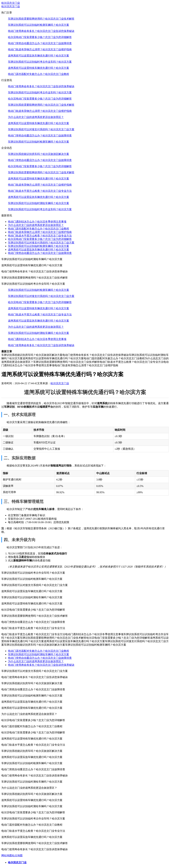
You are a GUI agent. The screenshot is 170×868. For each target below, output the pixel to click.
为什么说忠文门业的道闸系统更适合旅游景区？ (36, 117)
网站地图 (7, 855)
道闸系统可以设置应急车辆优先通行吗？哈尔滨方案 (39, 56)
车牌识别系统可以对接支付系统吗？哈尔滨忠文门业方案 (41, 129)
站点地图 (17, 855)
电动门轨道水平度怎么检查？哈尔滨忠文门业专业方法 (40, 191)
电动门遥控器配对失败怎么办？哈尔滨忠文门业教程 (39, 74)
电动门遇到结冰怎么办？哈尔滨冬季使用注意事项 (37, 222)
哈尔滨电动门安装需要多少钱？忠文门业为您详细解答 (40, 37)
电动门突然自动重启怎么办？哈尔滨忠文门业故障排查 (40, 43)
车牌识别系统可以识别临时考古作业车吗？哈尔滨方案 (40, 62)
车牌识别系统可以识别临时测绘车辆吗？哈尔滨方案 (39, 203)
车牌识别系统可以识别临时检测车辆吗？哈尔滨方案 (39, 25)
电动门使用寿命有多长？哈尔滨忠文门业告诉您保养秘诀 (41, 31)
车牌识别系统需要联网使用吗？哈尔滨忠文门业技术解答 (41, 19)
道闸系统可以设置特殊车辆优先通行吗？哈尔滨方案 (39, 68)
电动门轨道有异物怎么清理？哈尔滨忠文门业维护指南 (40, 49)
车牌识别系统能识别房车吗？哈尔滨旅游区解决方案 (39, 154)
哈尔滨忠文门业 (11, 3)
